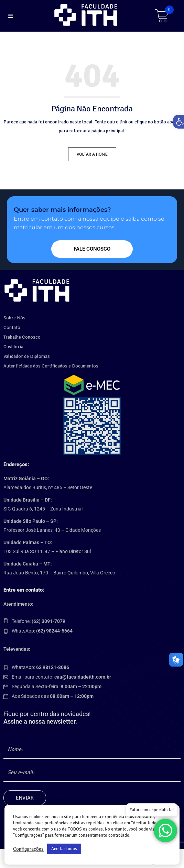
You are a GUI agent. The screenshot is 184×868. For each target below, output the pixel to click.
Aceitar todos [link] (64, 849)
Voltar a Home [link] (92, 154)
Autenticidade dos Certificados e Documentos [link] (51, 366)
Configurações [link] (28, 849)
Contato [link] (12, 327)
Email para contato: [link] (61, 677)
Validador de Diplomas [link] (27, 356)
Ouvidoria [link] (13, 347)
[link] (87, 15)
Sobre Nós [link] (14, 318)
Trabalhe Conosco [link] (22, 337)
